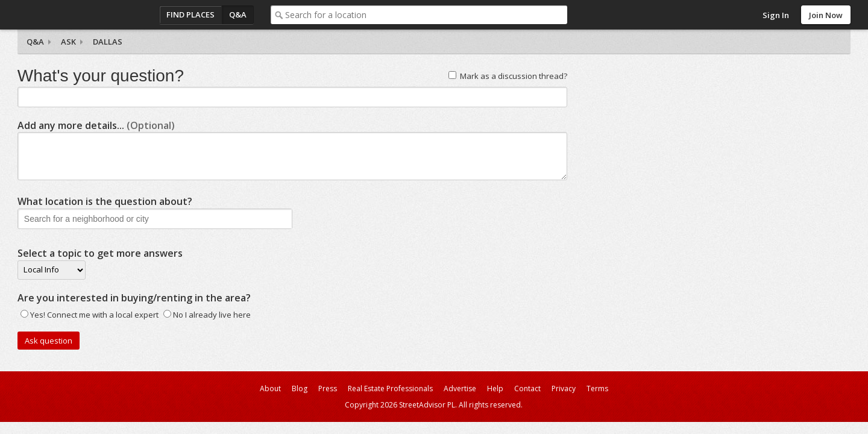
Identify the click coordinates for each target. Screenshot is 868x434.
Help (495, 388)
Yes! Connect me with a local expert (94, 315)
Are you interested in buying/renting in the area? (134, 298)
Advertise (460, 388)
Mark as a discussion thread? (514, 76)
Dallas (108, 42)
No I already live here (212, 315)
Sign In (776, 15)
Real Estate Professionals (390, 388)
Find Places (190, 14)
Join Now (826, 15)
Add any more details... (96, 125)
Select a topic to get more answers (100, 253)
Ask (68, 42)
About (270, 388)
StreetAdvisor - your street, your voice (66, 15)
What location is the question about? (105, 201)
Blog (300, 388)
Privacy (564, 388)
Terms (597, 388)
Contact (527, 388)
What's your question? (101, 76)
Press (328, 388)
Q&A (238, 14)
